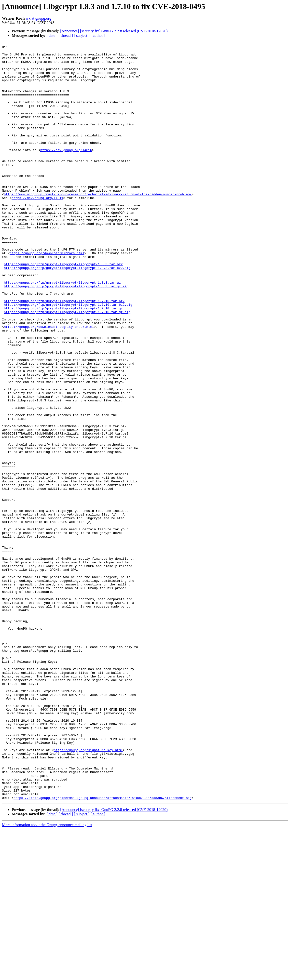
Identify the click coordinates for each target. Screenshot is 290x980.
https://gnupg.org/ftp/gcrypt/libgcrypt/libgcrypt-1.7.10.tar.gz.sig (67, 366)
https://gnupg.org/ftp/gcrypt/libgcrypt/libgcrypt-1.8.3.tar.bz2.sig (67, 313)
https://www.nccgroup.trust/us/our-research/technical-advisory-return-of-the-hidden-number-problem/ (98, 224)
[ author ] (98, 35)
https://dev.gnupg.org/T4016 (66, 171)
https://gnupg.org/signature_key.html (88, 891)
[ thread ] (66, 35)
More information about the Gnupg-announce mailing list (47, 976)
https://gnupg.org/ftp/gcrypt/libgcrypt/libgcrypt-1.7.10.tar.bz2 (64, 352)
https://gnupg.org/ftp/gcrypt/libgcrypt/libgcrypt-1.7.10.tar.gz (63, 361)
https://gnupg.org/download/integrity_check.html (49, 383)
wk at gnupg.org (39, 18)
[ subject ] (82, 35)
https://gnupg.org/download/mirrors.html (47, 295)
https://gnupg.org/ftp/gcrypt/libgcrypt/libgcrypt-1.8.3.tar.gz (62, 330)
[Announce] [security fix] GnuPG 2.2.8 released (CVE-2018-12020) (114, 31)
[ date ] (52, 35)
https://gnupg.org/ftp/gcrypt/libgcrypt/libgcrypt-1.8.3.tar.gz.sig (66, 335)
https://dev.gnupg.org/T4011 (37, 229)
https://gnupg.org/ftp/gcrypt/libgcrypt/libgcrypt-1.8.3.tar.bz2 (63, 308)
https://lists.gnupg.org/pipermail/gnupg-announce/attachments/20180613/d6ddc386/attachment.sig (103, 949)
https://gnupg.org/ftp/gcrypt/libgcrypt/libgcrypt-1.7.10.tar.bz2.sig (68, 357)
